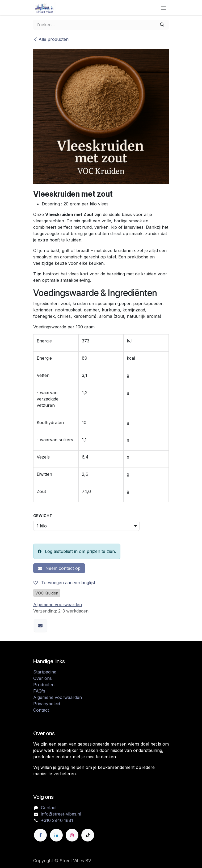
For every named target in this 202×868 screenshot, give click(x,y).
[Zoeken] (162, 25)
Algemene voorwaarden (58, 697)
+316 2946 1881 (57, 820)
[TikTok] (88, 835)
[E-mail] (40, 625)
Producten (44, 685)
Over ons (43, 678)
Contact (41, 710)
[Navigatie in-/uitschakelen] (163, 8)
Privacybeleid (47, 704)
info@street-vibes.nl (61, 814)
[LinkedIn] (56, 835)
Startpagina (45, 672)
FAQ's (39, 691)
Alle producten (51, 39)
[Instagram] (72, 835)
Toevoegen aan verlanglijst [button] (64, 583)
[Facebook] (40, 835)
